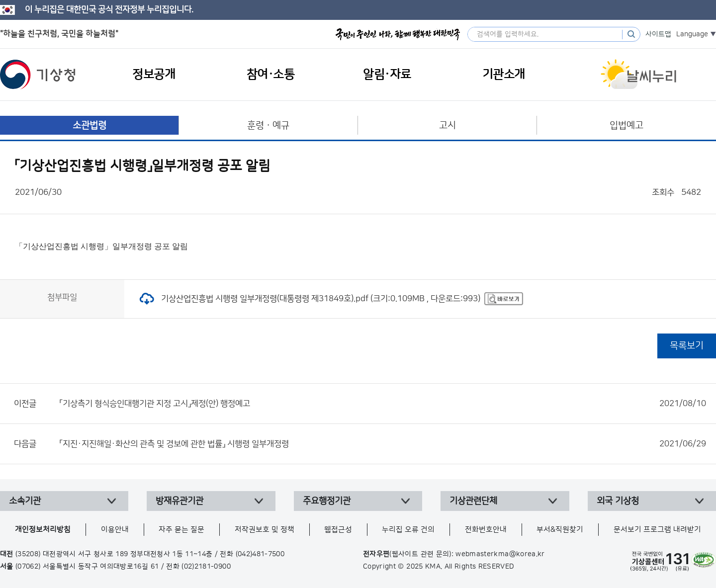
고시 (447, 126)
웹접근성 (338, 530)
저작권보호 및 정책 (265, 530)
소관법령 (89, 126)
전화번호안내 (486, 530)
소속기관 (25, 501)
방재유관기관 (179, 501)
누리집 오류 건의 (408, 530)
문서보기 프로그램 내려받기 (657, 530)
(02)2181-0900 (206, 567)
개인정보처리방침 (43, 530)
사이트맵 (658, 34)
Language (692, 34)
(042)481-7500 (260, 554)
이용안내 (115, 530)
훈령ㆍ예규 (268, 126)
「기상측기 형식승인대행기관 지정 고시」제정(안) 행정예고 (383, 404)
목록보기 (687, 346)
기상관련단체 (473, 501)
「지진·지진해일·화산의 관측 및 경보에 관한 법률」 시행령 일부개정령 (383, 444)
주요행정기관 (327, 501)
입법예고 (626, 126)
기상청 (38, 75)
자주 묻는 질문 (181, 530)
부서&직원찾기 (560, 530)
